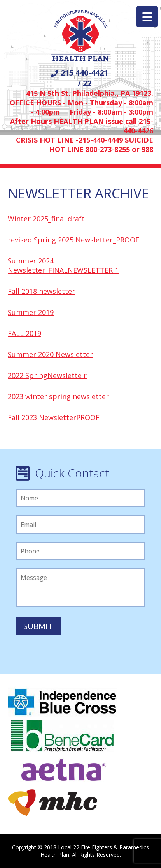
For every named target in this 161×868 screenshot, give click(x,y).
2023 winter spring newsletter (58, 396)
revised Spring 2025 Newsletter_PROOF (73, 240)
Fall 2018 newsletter (41, 291)
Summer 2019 (31, 312)
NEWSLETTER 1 (93, 270)
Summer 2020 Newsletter (50, 354)
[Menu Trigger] (147, 17)
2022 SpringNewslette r (47, 375)
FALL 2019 (24, 333)
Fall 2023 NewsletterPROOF (54, 417)
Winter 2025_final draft (46, 219)
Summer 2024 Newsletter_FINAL (38, 265)
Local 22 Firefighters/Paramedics (80, 37)
